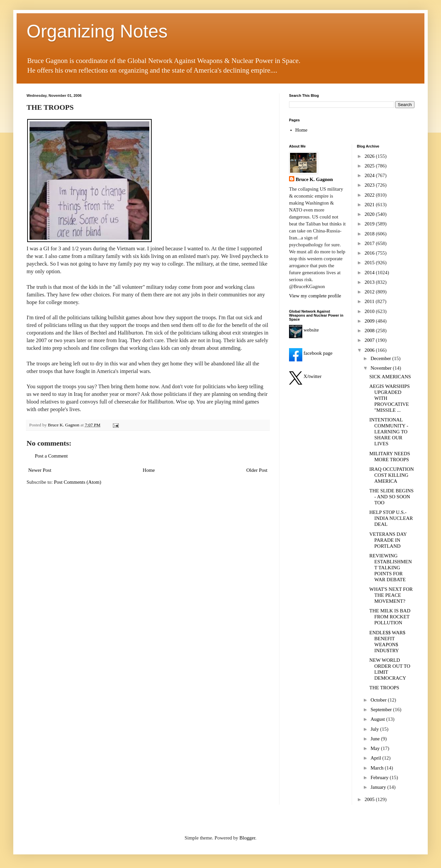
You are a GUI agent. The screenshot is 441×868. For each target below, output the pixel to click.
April (376, 758)
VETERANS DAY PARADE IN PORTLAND (388, 540)
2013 (370, 282)
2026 (370, 156)
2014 (370, 273)
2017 (370, 243)
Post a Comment (51, 456)
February (380, 777)
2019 (370, 224)
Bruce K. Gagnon (314, 179)
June (376, 739)
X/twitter (305, 376)
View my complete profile (315, 296)
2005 (370, 799)
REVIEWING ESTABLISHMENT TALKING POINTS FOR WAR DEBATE (391, 568)
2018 (370, 234)
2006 (370, 350)
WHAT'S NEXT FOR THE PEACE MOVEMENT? (391, 595)
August (378, 719)
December (381, 358)
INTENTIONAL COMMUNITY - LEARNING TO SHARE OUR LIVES (389, 432)
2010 (370, 311)
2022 (370, 195)
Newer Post (40, 470)
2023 (370, 185)
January (379, 787)
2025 (370, 166)
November (382, 368)
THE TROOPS (384, 688)
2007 (370, 340)
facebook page (311, 353)
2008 (370, 331)
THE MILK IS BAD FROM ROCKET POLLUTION (390, 617)
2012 (370, 292)
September (382, 710)
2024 (370, 175)
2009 (370, 321)
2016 (370, 253)
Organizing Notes (97, 31)
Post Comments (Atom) (78, 482)
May (376, 748)
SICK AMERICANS (390, 377)
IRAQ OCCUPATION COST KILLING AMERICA (392, 475)
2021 (370, 205)
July (375, 729)
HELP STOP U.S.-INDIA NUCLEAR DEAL (391, 518)
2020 (370, 214)
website (304, 330)
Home (149, 470)
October (379, 700)
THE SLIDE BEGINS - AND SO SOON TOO (391, 497)
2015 (370, 263)
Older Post (257, 470)
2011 (370, 301)
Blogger (248, 838)
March (378, 768)
